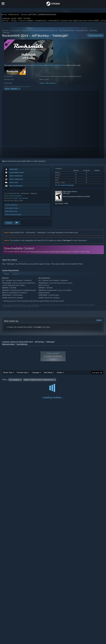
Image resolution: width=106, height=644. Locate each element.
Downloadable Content (67, 32)
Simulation (14, 90)
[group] (53, 383)
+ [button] (19, 90)
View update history (12, 210)
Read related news (11, 213)
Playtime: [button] (56, 381)
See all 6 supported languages (65, 187)
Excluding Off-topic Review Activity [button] (38, 381)
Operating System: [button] (93, 381)
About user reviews (8, 345)
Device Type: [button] (23, 384)
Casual (7, 90)
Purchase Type (22, 374)
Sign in (4, 163)
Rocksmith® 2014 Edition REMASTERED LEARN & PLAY (40, 32)
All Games (5, 32)
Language (36, 374)
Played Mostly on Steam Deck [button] (73, 381)
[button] (10, 381)
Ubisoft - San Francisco (47, 85)
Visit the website (11, 206)
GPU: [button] (12, 384)
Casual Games (15, 32)
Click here (66, 242)
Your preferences (22, 345)
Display (59, 374)
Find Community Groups (13, 216)
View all (99, 322)
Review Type (8, 374)
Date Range (48, 374)
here (39, 329)
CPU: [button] (4, 384)
